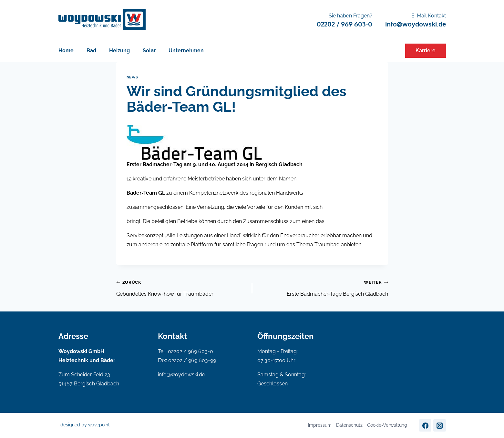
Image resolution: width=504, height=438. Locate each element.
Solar (149, 51)
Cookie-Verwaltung (387, 425)
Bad (91, 51)
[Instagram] (439, 425)
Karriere (426, 51)
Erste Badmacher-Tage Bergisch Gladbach (323, 287)
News (132, 77)
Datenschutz (349, 425)
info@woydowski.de (181, 375)
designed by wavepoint (85, 425)
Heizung (119, 51)
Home (66, 51)
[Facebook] (425, 425)
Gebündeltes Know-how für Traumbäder (182, 287)
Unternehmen (186, 51)
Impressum (320, 425)
